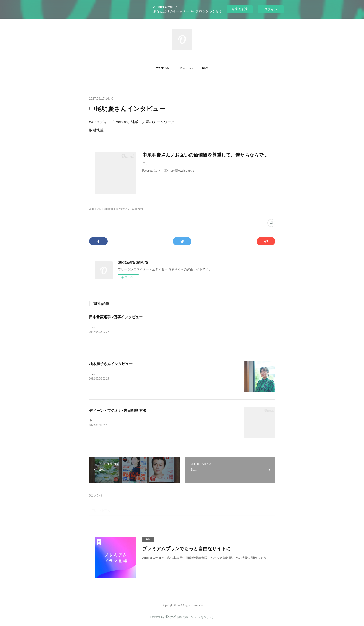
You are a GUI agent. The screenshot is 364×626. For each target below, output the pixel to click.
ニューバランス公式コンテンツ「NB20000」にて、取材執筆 (131, 327)
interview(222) (122, 209)
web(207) (137, 209)
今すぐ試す (240, 9)
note (205, 68)
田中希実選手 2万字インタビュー (116, 317)
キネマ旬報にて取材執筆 (106, 420)
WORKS (162, 68)
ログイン (271, 9)
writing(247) (96, 209)
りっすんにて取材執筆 (105, 374)
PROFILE (185, 68)
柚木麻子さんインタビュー (111, 364)
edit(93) (109, 209)
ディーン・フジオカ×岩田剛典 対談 (118, 411)
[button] (162, 68)
